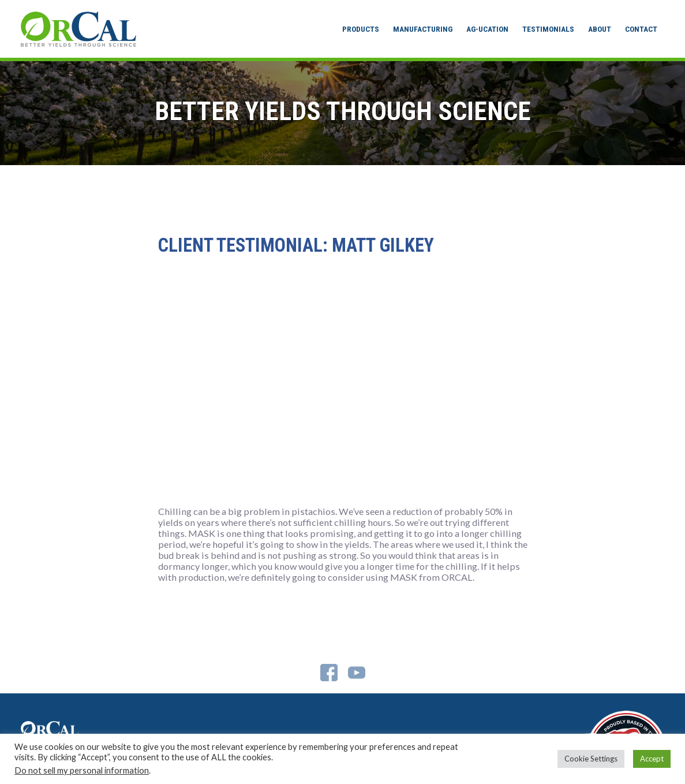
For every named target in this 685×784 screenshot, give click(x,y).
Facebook (329, 673)
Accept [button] (652, 759)
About (600, 29)
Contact (641, 29)
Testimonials (548, 29)
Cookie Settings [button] (591, 759)
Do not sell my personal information (82, 770)
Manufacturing (423, 29)
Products (361, 29)
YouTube (357, 673)
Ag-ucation (487, 29)
